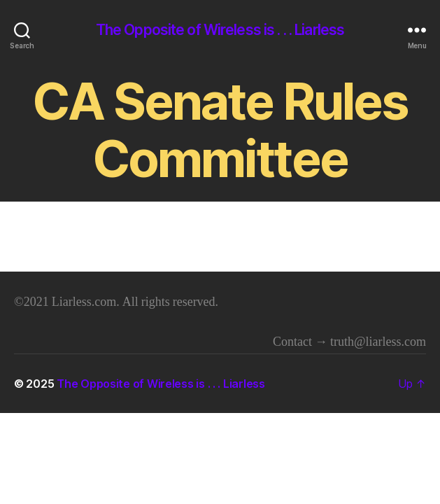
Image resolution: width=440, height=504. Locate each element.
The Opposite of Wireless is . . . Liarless (220, 30)
